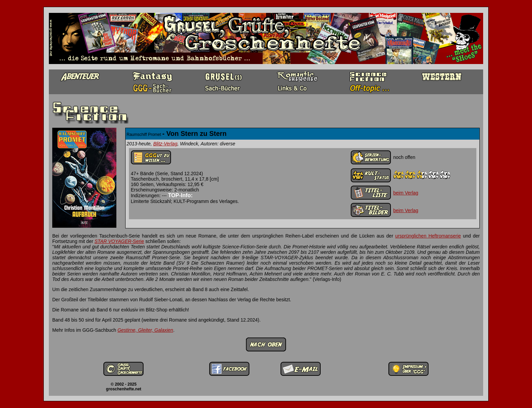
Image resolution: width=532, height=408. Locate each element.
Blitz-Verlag (165, 144)
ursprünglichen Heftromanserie (428, 236)
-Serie (119, 241)
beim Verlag (406, 193)
